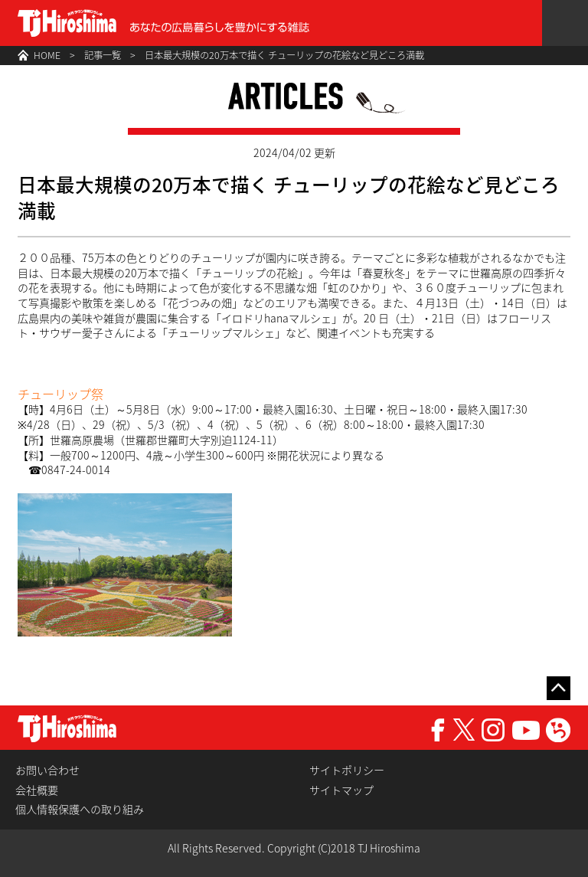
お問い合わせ (47, 770)
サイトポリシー (347, 770)
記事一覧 (103, 55)
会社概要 (37, 790)
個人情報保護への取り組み (80, 809)
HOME (47, 55)
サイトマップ (341, 790)
